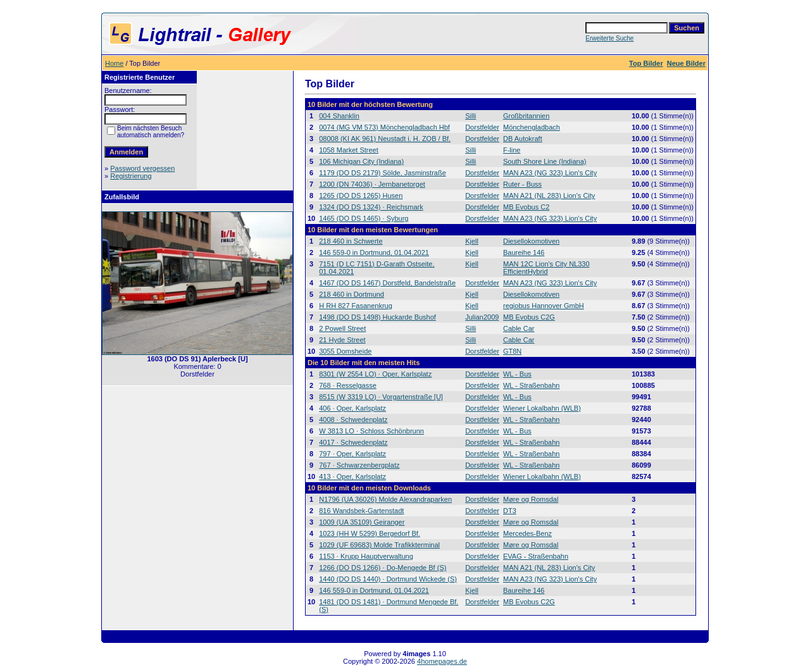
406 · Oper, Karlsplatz (352, 408)
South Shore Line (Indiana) (545, 161)
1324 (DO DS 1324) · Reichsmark (371, 207)
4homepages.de (442, 661)
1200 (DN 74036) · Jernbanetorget (372, 184)
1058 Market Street (349, 150)
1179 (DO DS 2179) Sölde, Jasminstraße (383, 173)
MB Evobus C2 (526, 207)
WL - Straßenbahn (531, 385)
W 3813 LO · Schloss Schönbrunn (371, 431)
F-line (512, 150)
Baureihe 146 (524, 252)
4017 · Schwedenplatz (353, 442)
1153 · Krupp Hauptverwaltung (366, 556)
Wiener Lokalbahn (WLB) (542, 408)
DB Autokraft (523, 139)
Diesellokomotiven (531, 241)
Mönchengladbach (532, 127)
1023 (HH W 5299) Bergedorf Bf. (370, 533)
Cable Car (519, 328)
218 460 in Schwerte (351, 241)
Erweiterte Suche (609, 38)
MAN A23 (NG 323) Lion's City (550, 173)
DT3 (510, 511)
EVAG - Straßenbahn (536, 556)
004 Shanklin (339, 116)
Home (114, 63)
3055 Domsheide (345, 351)
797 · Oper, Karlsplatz (352, 454)
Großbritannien (526, 116)
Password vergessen (142, 168)
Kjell (472, 241)
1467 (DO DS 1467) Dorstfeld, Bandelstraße (387, 283)
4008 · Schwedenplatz (353, 420)
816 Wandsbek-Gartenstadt (361, 511)
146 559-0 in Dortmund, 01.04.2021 (374, 252)
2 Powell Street (342, 328)
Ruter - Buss (522, 184)
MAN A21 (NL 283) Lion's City (549, 196)
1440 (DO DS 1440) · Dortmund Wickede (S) (388, 579)
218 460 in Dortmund (352, 294)
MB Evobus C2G (529, 317)
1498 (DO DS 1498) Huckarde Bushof (377, 317)
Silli (470, 116)
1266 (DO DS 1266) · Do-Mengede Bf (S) (383, 568)
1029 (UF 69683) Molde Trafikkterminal (379, 545)
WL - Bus (517, 374)
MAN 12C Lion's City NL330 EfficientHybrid (546, 268)
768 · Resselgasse (348, 385)
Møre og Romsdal (531, 499)
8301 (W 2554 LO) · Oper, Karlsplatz (375, 374)
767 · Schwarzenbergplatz (359, 465)
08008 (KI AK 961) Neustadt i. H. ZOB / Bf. (385, 139)
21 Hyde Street (342, 340)
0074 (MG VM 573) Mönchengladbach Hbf (384, 127)
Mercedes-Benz (527, 533)
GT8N (512, 351)
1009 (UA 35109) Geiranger (362, 522)
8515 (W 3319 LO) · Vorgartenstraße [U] (381, 397)
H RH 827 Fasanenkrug (356, 306)
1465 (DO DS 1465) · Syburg (364, 218)
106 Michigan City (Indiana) (361, 161)
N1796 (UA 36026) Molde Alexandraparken (385, 499)
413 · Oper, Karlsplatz (352, 476)
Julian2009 (482, 317)
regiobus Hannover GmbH (544, 306)
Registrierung (131, 176)
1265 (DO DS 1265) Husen (361, 196)
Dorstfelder (482, 127)
